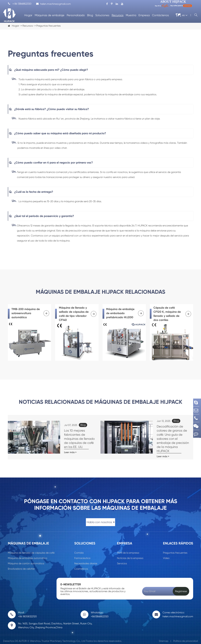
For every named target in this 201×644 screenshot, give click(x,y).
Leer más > (56, 449)
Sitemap (164, 638)
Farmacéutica (82, 555)
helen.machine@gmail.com (53, 4)
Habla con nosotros (101, 519)
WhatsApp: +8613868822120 (100, 612)
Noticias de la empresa (130, 555)
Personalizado (76, 15)
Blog (90, 15)
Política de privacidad (186, 638)
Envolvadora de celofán (21, 566)
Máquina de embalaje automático (28, 555)
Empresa (144, 15)
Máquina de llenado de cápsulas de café (31, 550)
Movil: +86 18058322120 (27, 612)
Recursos (118, 15)
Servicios (122, 561)
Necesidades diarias (86, 561)
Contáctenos (160, 15)
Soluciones (102, 15)
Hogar (28, 15)
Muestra (131, 15)
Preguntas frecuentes (48, 26)
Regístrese (181, 588)
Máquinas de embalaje (50, 15)
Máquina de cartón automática (26, 561)
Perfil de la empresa (128, 550)
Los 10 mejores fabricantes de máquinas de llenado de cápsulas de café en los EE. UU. (73, 440)
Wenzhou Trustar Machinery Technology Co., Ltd (58, 638)
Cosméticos (81, 566)
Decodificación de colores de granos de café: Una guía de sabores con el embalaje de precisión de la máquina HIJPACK (164, 440)
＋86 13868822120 (20, 4)
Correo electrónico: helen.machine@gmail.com (178, 612)
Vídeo (166, 555)
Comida (79, 550)
